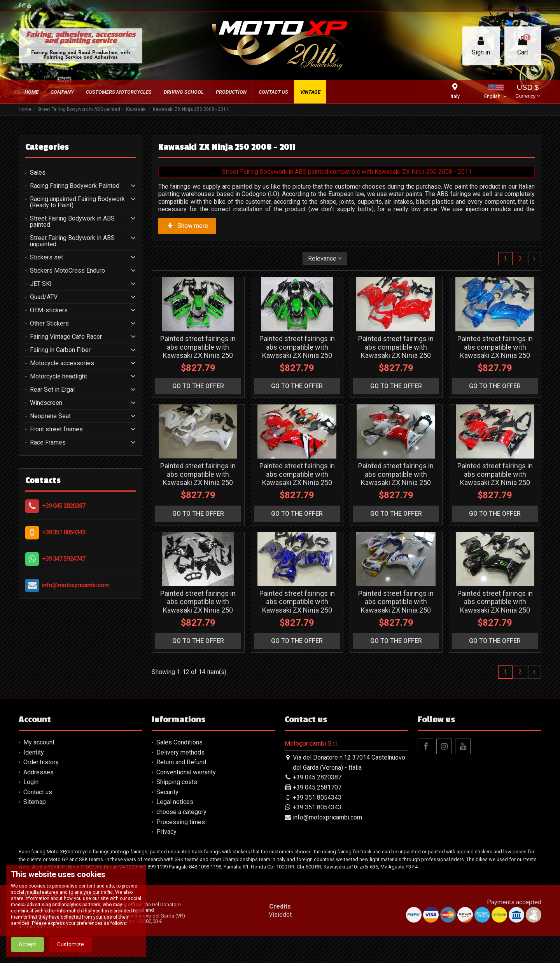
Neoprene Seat (50, 416)
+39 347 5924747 (64, 559)
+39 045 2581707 (317, 787)
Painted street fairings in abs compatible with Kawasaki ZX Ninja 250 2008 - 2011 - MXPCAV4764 (297, 478)
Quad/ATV (44, 297)
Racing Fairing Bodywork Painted (75, 186)
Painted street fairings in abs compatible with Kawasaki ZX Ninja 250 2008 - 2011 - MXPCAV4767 (297, 606)
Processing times (181, 822)
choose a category (181, 812)
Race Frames (48, 443)
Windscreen (46, 403)
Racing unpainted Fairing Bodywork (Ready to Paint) (77, 202)
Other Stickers (49, 324)
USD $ (528, 92)
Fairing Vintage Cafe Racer (66, 337)
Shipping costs (177, 782)
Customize (71, 944)
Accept (27, 944)
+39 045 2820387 (64, 506)
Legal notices (175, 802)
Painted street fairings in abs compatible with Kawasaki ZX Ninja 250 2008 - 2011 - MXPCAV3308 (198, 606)
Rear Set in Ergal (52, 390)
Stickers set (46, 257)
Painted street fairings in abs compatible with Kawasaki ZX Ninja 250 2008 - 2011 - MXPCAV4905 (297, 351)
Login (31, 782)
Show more (187, 226)
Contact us (38, 792)
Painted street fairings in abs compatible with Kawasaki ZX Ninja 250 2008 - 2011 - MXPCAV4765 (396, 478)
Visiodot (280, 915)
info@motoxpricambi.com (76, 585)
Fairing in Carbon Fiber (60, 350)
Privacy (166, 832)
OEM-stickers (49, 310)
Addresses (38, 772)
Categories (47, 147)
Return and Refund (181, 762)
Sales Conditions (179, 742)
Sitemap (35, 802)
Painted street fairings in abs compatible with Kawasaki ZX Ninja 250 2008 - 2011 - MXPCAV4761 (396, 351)
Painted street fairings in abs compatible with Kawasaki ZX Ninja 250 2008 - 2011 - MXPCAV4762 (495, 351)
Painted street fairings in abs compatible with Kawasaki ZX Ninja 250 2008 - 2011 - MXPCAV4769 (495, 606)
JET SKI (41, 284)
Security (167, 792)
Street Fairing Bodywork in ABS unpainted (72, 241)
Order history (41, 762)
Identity (34, 752)
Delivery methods (180, 752)
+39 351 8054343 (64, 532)
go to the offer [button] (198, 386)
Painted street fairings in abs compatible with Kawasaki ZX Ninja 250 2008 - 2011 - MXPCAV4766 (495, 478)
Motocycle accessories (62, 363)
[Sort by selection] (325, 259)
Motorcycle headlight (59, 376)
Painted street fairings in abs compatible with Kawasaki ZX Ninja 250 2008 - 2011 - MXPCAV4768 (396, 606)
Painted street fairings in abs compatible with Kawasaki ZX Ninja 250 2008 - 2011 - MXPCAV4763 (198, 478)
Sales (38, 173)
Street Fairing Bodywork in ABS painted (72, 222)
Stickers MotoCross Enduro (67, 271)
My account (39, 742)
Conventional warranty (186, 772)
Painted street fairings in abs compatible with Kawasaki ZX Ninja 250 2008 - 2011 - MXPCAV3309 (198, 351)
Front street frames (56, 429)
